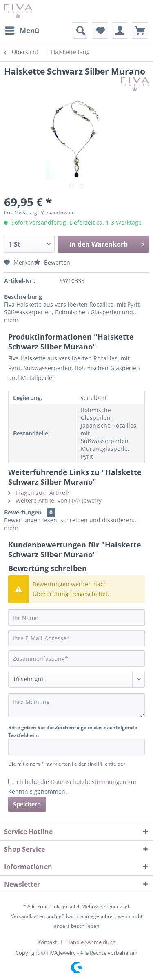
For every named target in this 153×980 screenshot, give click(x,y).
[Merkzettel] (100, 31)
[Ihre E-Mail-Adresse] (76, 638)
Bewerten (52, 262)
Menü (22, 30)
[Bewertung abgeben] (76, 679)
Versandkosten (28, 916)
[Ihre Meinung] (76, 705)
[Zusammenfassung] (76, 658)
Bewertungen (23, 512)
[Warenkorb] (140, 31)
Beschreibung (23, 297)
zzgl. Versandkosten (52, 213)
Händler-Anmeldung (91, 942)
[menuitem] (22, 31)
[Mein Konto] (120, 31)
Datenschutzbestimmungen (89, 782)
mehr (11, 320)
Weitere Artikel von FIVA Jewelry (55, 500)
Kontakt (47, 942)
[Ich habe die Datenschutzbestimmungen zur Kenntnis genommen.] (11, 781)
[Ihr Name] (76, 618)
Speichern (27, 804)
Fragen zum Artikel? (39, 493)
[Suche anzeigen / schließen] (80, 31)
